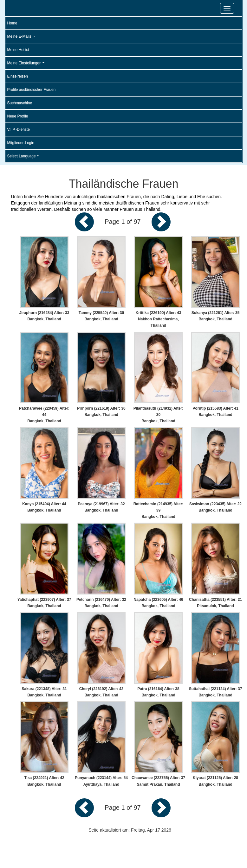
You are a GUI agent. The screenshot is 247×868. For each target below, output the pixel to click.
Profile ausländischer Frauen (32, 90)
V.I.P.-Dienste (19, 129)
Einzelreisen (18, 76)
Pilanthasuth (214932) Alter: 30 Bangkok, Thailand (159, 415)
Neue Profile (18, 116)
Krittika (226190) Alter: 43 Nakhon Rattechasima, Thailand (159, 319)
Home (12, 23)
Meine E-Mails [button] (20, 36)
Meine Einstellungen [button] (24, 63)
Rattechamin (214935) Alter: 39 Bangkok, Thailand (159, 510)
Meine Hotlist (18, 50)
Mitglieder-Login (21, 143)
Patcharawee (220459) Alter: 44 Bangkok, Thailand (44, 415)
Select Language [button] (22, 156)
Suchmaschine (20, 103)
